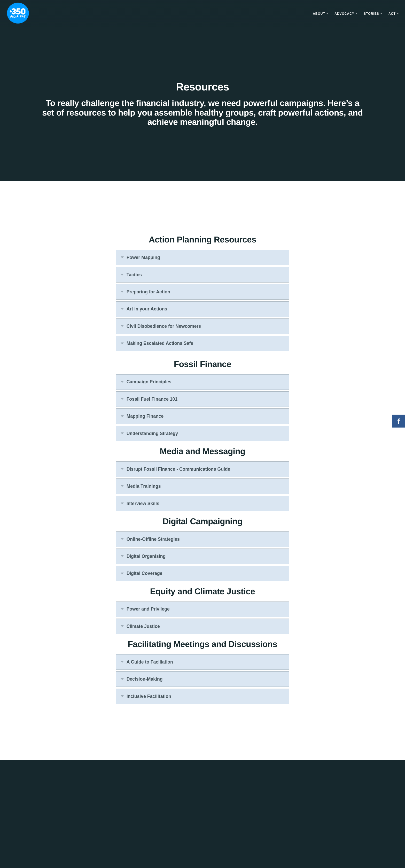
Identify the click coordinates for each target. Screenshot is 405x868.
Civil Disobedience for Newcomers (164, 326)
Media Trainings (144, 486)
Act (392, 14)
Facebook (399, 421)
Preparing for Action (148, 292)
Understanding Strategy (152, 433)
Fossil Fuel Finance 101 (152, 399)
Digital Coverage (145, 573)
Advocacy (344, 14)
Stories (371, 14)
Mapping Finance (145, 416)
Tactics (134, 275)
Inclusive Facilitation (149, 696)
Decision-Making (145, 679)
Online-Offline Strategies (153, 539)
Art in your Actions (147, 309)
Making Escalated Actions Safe (160, 343)
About (319, 14)
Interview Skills (143, 504)
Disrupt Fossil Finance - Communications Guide (178, 469)
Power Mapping (143, 257)
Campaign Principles (149, 382)
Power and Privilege (148, 609)
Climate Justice (143, 626)
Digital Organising (146, 556)
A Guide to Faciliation (150, 662)
